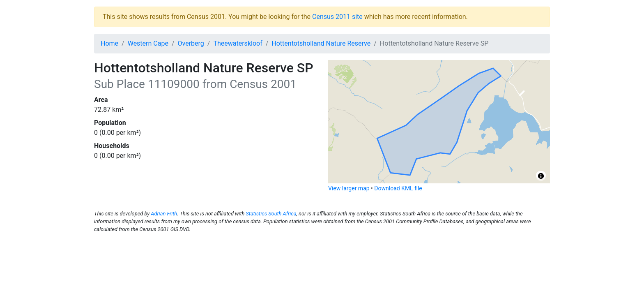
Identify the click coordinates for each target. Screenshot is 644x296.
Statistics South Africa (271, 214)
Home (109, 43)
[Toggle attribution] (541, 176)
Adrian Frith (164, 214)
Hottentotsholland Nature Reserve (321, 43)
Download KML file (398, 188)
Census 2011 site (337, 17)
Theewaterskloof (238, 43)
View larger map (349, 188)
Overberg (191, 43)
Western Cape (148, 43)
